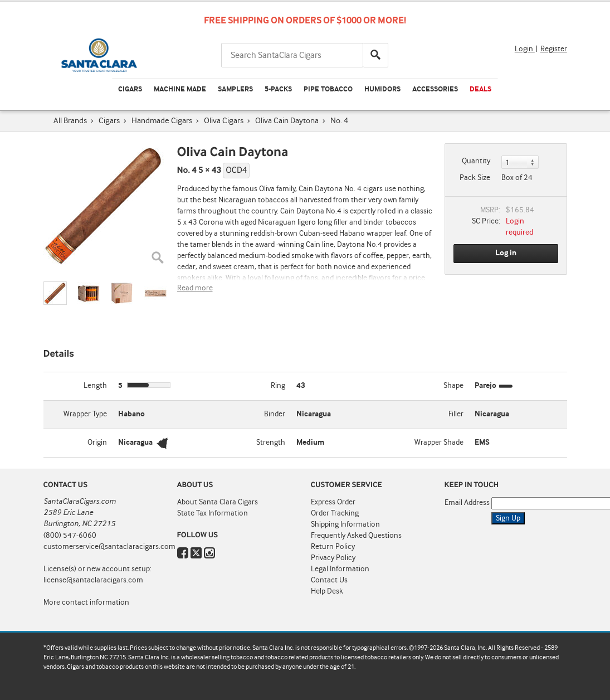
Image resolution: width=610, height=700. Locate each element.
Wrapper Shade (439, 443)
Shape (453, 386)
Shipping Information (345, 524)
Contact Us (329, 580)
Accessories (435, 89)
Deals (480, 89)
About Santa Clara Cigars (218, 502)
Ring (278, 386)
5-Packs (278, 89)
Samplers (235, 89)
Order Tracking (335, 513)
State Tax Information (213, 513)
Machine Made (180, 89)
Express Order (333, 502)
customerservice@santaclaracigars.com (109, 547)
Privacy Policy (333, 558)
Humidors (382, 89)
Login (525, 49)
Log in (506, 253)
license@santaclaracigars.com (93, 580)
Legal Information (340, 569)
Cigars (130, 89)
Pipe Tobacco (328, 89)
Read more (195, 288)
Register (554, 49)
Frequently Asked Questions (356, 536)
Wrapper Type (85, 414)
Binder (275, 414)
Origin (97, 443)
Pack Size (475, 178)
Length (95, 386)
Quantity (476, 161)
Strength (271, 443)
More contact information (86, 602)
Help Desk (327, 591)
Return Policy (333, 547)
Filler (456, 414)
